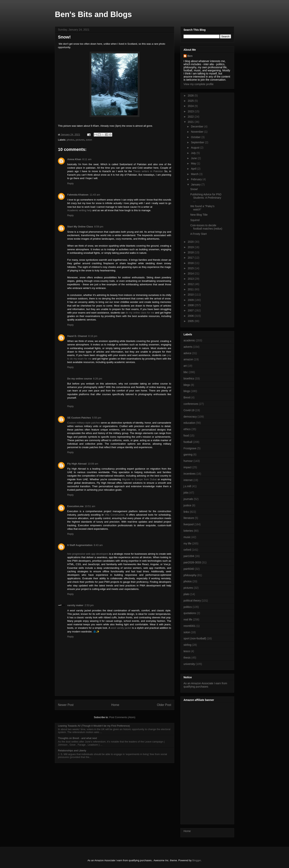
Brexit (187, 397)
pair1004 (189, 556)
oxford (187, 550)
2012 (191, 284)
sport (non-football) (195, 638)
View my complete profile (198, 84)
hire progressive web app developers (88, 554)
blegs (187, 385)
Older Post (164, 705)
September (198, 142)
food (186, 436)
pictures (80, 140)
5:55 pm (97, 418)
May (194, 163)
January (196, 185)
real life (188, 619)
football (188, 442)
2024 (191, 106)
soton (89, 140)
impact (187, 467)
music (187, 537)
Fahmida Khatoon (78, 195)
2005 (191, 321)
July (194, 153)
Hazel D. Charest (77, 336)
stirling (187, 645)
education (189, 423)
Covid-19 (189, 410)
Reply (70, 183)
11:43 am (95, 195)
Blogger (196, 860)
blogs (187, 391)
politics (188, 607)
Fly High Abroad (77, 464)
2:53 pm (89, 605)
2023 (191, 111)
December (197, 126)
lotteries (188, 531)
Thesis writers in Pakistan (148, 171)
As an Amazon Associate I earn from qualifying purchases (205, 685)
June (194, 158)
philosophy (190, 575)
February (197, 179)
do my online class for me (140, 313)
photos (71, 140)
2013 (191, 279)
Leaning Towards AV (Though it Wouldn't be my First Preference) (94, 726)
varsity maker (75, 605)
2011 (191, 289)
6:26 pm (98, 379)
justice (187, 505)
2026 (191, 96)
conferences (191, 404)
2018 (191, 252)
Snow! (194, 189)
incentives (190, 474)
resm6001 (190, 626)
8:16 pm (93, 336)
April (194, 169)
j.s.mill (187, 486)
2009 (191, 300)
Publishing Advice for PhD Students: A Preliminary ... (206, 198)
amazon (188, 359)
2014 (191, 273)
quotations (190, 613)
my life (187, 543)
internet (188, 480)
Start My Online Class (80, 227)
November (197, 132)
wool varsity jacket (121, 628)
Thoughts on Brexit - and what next (77, 738)
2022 (191, 117)
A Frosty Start (198, 234)
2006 (191, 316)
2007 (191, 310)
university (189, 664)
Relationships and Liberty (72, 751)
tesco (187, 651)
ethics (187, 429)
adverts (188, 347)
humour (188, 461)
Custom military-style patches (84, 423)
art (185, 366)
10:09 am (93, 464)
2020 (191, 242)
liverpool (189, 524)
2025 (191, 101)
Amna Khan (74, 159)
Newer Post (66, 705)
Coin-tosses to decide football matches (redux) (206, 227)
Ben (190, 56)
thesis (187, 658)
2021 (191, 122)
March (195, 174)
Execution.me (75, 506)
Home (115, 705)
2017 (191, 258)
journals (188, 499)
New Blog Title (199, 215)
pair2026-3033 (192, 562)
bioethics (189, 378)
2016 (191, 263)
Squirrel (195, 220)
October (196, 137)
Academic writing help (79, 210)
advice (187, 353)
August (195, 148)
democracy (190, 417)
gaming (188, 455)
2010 (191, 295)
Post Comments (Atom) (122, 717)
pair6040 (189, 569)
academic (189, 340)
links (186, 512)
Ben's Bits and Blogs (93, 14)
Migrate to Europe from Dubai (139, 479)
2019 (191, 247)
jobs (186, 493)
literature (189, 518)
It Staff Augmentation (80, 545)
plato (186, 594)
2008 (191, 305)
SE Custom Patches (79, 418)
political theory (192, 601)
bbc (186, 372)
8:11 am (87, 159)
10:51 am (90, 506)
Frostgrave (190, 448)
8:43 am (98, 545)
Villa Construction (115, 515)
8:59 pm (99, 227)
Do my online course (80, 379)
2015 (191, 268)
